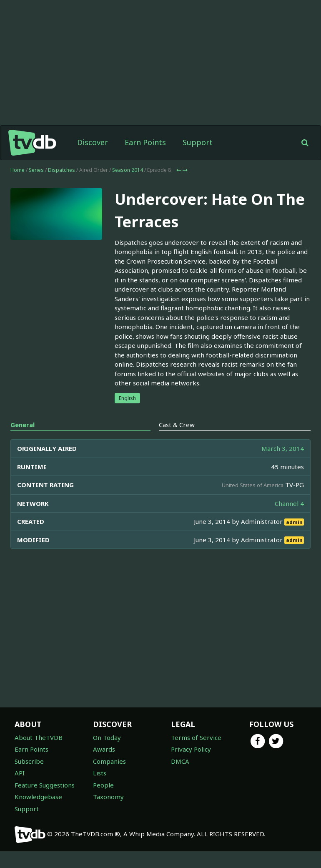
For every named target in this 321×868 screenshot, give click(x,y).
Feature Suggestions (45, 785)
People (103, 785)
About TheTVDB (39, 737)
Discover (93, 142)
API (20, 773)
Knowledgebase (38, 797)
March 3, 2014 (283, 448)
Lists (100, 773)
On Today (107, 737)
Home (18, 170)
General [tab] (23, 425)
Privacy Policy (191, 749)
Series (36, 170)
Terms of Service (196, 737)
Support (198, 142)
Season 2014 (128, 170)
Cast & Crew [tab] (177, 425)
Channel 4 (289, 503)
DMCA (180, 761)
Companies (109, 761)
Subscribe (29, 761)
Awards (104, 749)
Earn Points (145, 142)
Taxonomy (108, 797)
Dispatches (61, 170)
